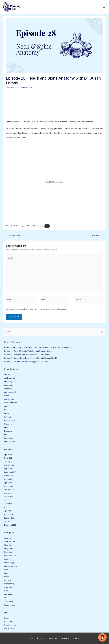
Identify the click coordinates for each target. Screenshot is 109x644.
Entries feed (9, 621)
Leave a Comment (13, 87)
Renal (6, 428)
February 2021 (9, 518)
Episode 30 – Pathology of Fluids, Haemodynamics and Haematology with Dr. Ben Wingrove (38, 348)
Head (6, 406)
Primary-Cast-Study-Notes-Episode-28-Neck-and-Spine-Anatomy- (25, 226)
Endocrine (8, 389)
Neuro (6, 413)
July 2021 (8, 500)
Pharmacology (10, 421)
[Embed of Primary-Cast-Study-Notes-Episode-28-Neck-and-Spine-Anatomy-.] (54, 182)
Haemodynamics (10, 403)
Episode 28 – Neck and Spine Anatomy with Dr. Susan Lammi (26, 355)
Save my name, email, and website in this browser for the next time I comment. (38, 309)
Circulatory (8, 382)
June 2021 (8, 504)
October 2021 (9, 493)
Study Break (9, 438)
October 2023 (9, 465)
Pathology (8, 417)
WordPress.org (10, 629)
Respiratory (8, 431)
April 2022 (8, 483)
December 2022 (10, 472)
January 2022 (9, 490)
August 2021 (9, 497)
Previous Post (14, 236)
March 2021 (9, 514)
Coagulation (9, 385)
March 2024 (9, 458)
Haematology (9, 399)
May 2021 (8, 507)
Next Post (96, 236)
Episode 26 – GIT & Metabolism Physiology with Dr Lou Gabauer (27, 362)
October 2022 (9, 476)
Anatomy (24, 87)
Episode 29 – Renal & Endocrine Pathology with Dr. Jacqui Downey (28, 351)
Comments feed (10, 625)
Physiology (8, 424)
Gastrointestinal (10, 392)
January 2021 (9, 521)
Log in (6, 618)
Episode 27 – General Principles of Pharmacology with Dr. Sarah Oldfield (30, 358)
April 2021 (8, 511)
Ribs (6, 435)
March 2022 (9, 486)
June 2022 (8, 479)
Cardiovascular (10, 378)
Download (47, 226)
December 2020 (10, 525)
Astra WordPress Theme (71, 638)
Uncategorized (10, 442)
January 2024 (9, 462)
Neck (30, 87)
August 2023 (9, 469)
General (7, 396)
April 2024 (8, 455)
